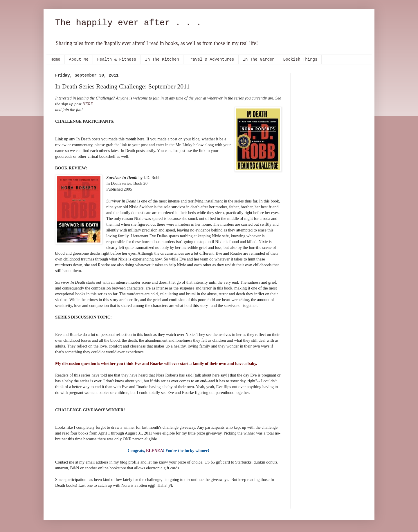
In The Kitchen (162, 59)
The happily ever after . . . (128, 23)
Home (55, 59)
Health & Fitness (117, 59)
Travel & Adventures (211, 59)
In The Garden (259, 59)
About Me (79, 59)
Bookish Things (300, 59)
